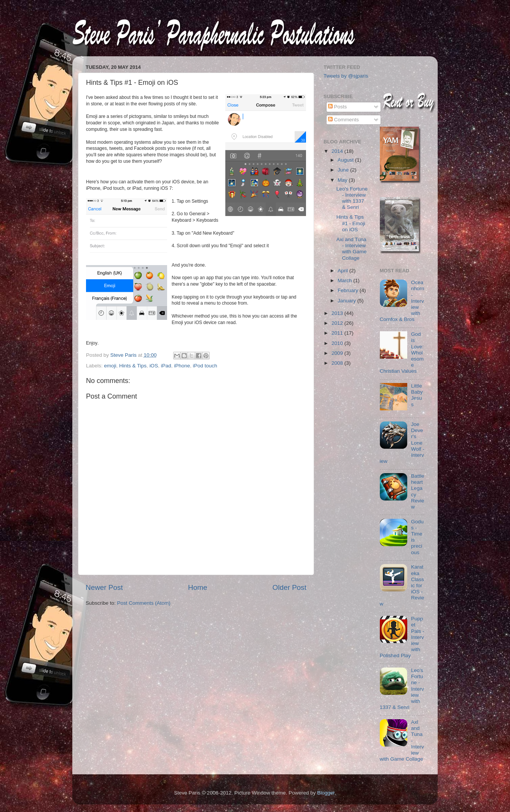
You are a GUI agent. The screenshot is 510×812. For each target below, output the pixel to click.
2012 (338, 323)
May (343, 180)
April (343, 271)
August (346, 160)
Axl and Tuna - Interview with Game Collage (352, 249)
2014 (338, 151)
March (345, 280)
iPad (166, 366)
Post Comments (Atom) (144, 603)
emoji (110, 366)
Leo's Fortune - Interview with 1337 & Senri (352, 198)
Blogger (326, 793)
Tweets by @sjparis (346, 76)
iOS (154, 366)
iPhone (182, 366)
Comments (343, 120)
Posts (338, 107)
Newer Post (104, 587)
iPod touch (205, 366)
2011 (338, 333)
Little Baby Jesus (417, 395)
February (349, 290)
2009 (338, 353)
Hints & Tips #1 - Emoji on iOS (351, 223)
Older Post (289, 587)
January (347, 301)
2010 (338, 343)
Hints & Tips (133, 366)
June (344, 170)
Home (198, 587)
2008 (338, 363)
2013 (338, 313)
